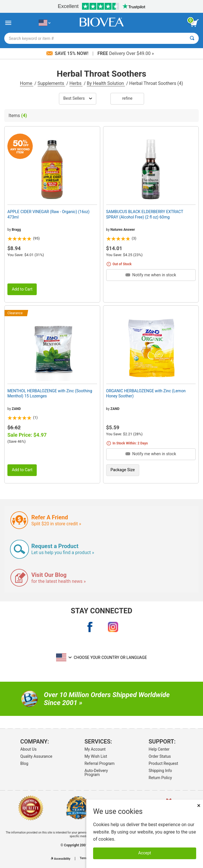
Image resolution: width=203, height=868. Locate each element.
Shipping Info (160, 771)
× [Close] (199, 805)
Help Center (159, 749)
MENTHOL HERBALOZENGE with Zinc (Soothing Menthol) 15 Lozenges (50, 393)
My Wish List (96, 756)
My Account (95, 749)
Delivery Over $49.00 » (126, 53)
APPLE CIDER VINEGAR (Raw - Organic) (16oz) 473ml (49, 214)
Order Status (160, 756)
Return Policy (160, 778)
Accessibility (61, 859)
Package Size (123, 470)
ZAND (16, 409)
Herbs (76, 83)
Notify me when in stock (151, 275)
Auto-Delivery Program (96, 773)
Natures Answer (123, 230)
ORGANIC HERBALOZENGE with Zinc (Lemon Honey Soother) (146, 393)
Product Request (163, 763)
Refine (127, 98)
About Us (28, 749)
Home (27, 83)
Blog (24, 763)
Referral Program (100, 763)
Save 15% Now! (68, 53)
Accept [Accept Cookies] (145, 853)
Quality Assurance (36, 756)
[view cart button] (194, 23)
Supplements (51, 83)
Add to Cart (22, 289)
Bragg (16, 230)
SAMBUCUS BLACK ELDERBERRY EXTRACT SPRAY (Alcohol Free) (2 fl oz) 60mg (145, 214)
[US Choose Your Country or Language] (45, 23)
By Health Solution (106, 83)
